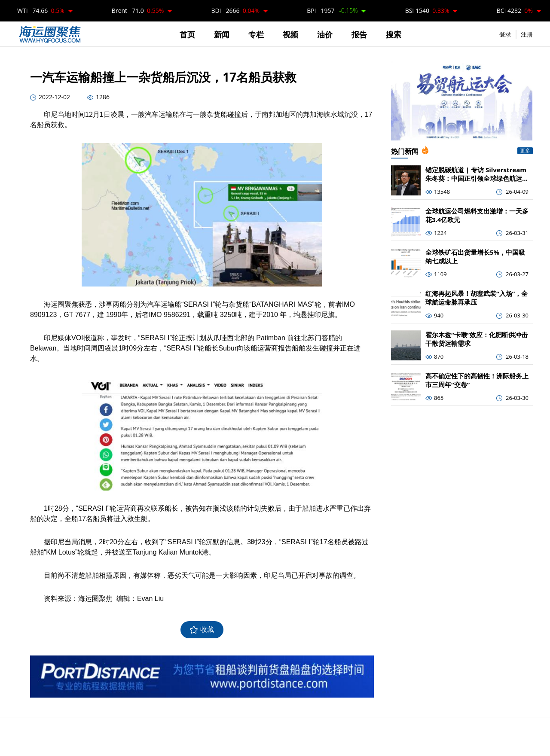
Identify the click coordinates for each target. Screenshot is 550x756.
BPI (332, 11)
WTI (41, 11)
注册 (527, 34)
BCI (515, 11)
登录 (505, 34)
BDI (235, 11)
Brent (138, 11)
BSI (427, 11)
